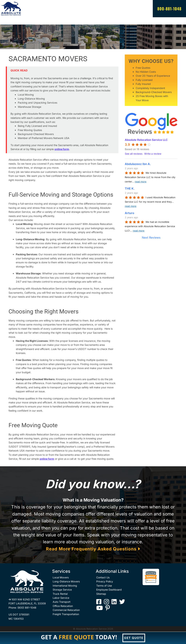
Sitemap (101, 594)
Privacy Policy (105, 581)
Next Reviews (151, 238)
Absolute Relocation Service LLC (146, 140)
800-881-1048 (169, 9)
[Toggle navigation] (11, 21)
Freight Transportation (66, 614)
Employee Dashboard (109, 590)
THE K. (130, 188)
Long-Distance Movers (66, 581)
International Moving (65, 586)
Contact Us (103, 577)
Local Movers (61, 577)
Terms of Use (104, 586)
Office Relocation (63, 606)
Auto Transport (62, 602)
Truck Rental (60, 594)
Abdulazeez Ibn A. (138, 164)
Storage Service (62, 590)
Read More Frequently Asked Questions (93, 549)
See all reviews (134, 154)
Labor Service (61, 598)
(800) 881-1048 (27, 608)
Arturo (130, 213)
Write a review (153, 154)
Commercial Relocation (66, 610)
